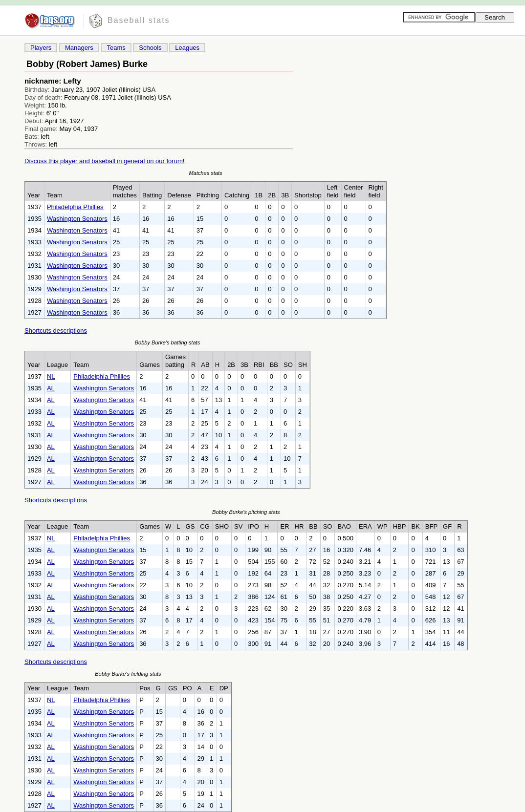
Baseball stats (139, 20)
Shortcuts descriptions (56, 331)
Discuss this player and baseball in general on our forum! (104, 161)
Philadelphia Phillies (75, 207)
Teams (116, 48)
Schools (150, 48)
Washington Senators (77, 219)
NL (51, 376)
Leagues (187, 48)
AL (51, 388)
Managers (79, 48)
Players (41, 48)
